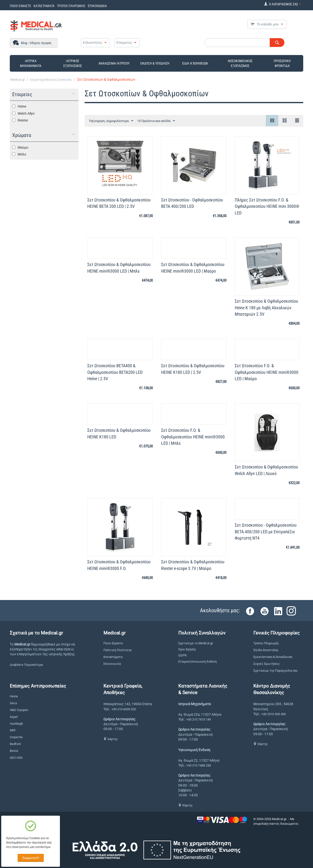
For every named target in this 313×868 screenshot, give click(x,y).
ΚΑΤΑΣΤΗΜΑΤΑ (44, 6)
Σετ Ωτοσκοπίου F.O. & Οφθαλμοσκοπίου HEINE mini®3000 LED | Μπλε (193, 437)
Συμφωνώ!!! (31, 858)
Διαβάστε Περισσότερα (26, 665)
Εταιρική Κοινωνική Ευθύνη (197, 662)
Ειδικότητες (93, 43)
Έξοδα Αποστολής (266, 650)
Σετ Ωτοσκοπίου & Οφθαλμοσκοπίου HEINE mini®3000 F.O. (119, 565)
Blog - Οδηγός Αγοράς (36, 43)
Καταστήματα (113, 657)
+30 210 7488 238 (199, 765)
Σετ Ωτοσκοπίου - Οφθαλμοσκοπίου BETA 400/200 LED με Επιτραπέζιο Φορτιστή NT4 (266, 531)
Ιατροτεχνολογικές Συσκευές (51, 80)
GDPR (182, 655)
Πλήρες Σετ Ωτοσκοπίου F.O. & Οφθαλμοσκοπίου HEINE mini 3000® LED (267, 206)
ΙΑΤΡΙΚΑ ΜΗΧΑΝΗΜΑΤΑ (31, 63)
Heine (14, 696)
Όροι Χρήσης (187, 649)
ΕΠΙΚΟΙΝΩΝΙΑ (97, 6)
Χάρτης (111, 739)
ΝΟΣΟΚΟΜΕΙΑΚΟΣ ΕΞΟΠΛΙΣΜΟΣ (240, 63)
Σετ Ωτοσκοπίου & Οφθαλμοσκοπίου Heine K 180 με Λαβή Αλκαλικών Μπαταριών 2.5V (266, 307)
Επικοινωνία (112, 664)
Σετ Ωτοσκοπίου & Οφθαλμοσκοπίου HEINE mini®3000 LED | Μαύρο (193, 268)
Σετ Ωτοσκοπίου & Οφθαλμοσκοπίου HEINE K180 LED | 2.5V (193, 369)
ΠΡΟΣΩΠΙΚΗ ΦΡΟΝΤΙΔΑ (282, 63)
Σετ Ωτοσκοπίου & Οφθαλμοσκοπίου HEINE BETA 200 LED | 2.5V (119, 203)
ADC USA (16, 758)
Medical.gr (17, 80)
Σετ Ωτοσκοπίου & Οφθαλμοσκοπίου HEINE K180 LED (119, 433)
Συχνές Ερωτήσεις (267, 664)
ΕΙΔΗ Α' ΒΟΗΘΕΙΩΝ (195, 63)
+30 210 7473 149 (199, 719)
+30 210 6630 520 (124, 709)
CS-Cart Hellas (263, 828)
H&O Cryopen (19, 710)
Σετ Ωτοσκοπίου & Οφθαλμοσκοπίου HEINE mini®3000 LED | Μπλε (119, 268)
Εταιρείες (124, 43)
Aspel (14, 717)
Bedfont (15, 744)
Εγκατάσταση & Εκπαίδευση (273, 657)
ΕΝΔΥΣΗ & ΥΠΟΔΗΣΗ (155, 63)
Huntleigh (16, 724)
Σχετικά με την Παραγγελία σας (276, 671)
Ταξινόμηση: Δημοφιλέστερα (111, 121)
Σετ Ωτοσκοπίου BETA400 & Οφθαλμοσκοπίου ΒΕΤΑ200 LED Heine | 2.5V (115, 372)
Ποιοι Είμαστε (113, 643)
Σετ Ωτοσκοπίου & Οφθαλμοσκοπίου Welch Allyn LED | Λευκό (266, 470)
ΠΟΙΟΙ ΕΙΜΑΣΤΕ (20, 6)
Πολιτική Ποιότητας (118, 650)
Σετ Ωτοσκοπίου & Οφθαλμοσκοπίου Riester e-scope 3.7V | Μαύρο (193, 565)
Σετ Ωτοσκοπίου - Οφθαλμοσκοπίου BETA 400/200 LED (192, 203)
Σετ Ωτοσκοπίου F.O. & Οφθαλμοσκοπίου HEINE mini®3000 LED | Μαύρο (267, 372)
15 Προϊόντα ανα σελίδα (156, 121)
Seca (13, 703)
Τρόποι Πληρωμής (266, 643)
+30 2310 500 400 (274, 714)
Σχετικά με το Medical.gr (196, 643)
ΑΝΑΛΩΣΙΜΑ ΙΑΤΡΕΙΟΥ (114, 63)
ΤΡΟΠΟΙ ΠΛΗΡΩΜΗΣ (71, 6)
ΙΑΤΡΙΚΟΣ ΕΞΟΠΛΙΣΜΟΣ (73, 63)
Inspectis (16, 737)
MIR (13, 730)
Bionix (14, 751)
